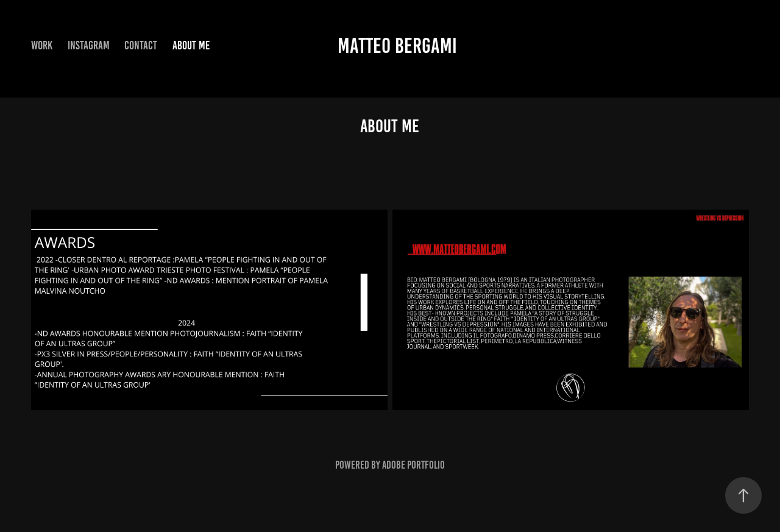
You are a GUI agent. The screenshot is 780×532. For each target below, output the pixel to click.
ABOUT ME (191, 45)
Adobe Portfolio (413, 465)
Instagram (89, 45)
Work (42, 45)
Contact (141, 45)
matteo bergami (397, 46)
